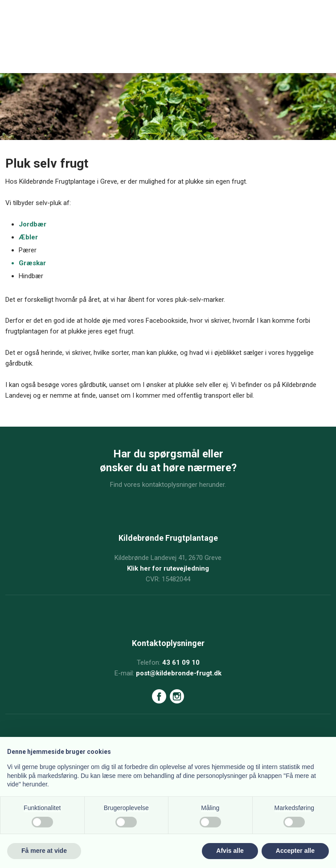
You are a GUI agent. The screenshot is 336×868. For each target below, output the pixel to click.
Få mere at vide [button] (44, 851)
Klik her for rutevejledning (168, 568)
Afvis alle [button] (230, 851)
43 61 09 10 (181, 662)
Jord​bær (33, 224)
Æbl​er (28, 237)
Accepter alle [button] (295, 851)
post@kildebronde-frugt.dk (179, 673)
